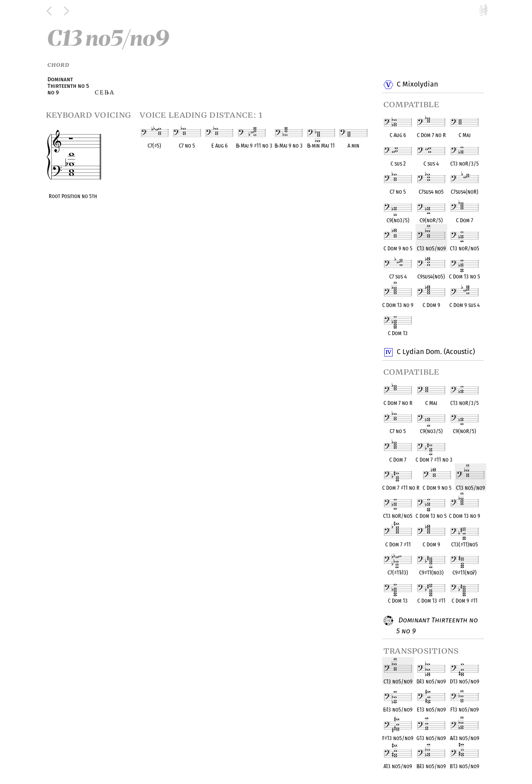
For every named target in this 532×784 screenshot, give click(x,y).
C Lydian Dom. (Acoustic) (436, 352)
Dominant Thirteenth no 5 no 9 (437, 625)
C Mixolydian (417, 85)
